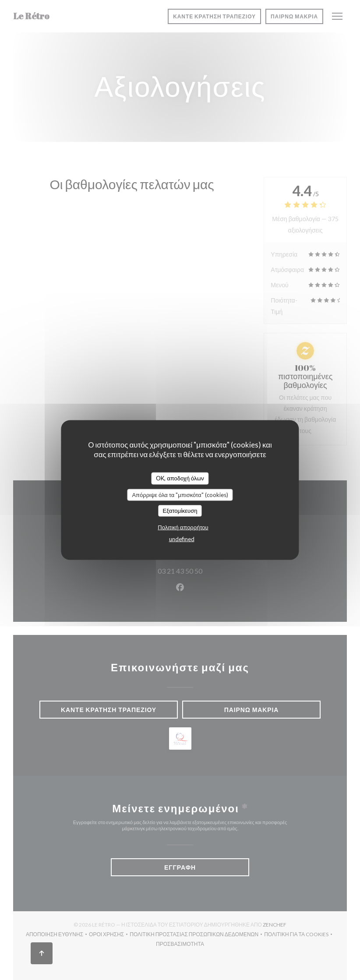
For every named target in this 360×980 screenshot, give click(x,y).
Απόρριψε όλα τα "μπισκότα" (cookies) (180, 494)
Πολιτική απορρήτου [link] (183, 527)
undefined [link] (182, 539)
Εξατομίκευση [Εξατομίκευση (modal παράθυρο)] (180, 511)
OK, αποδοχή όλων (180, 478)
